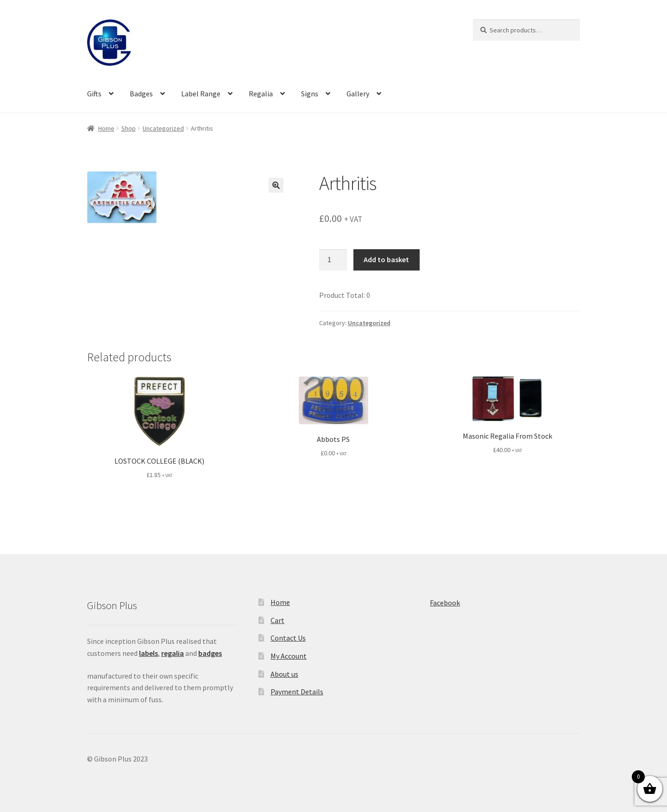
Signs (310, 94)
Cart (277, 620)
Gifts (94, 94)
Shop (129, 128)
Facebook (445, 603)
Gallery (358, 94)
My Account (289, 656)
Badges (141, 94)
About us (284, 674)
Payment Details (297, 692)
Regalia (261, 94)
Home (106, 128)
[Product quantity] (333, 260)
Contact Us (288, 638)
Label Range (201, 94)
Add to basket (386, 259)
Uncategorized (163, 128)
